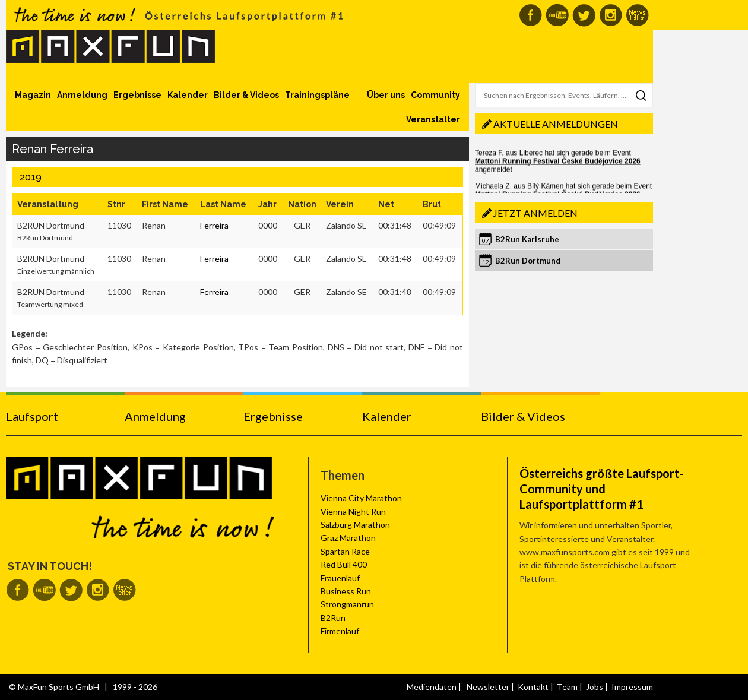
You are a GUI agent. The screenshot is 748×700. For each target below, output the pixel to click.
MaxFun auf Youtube (557, 15)
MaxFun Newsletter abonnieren (637, 15)
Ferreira (214, 225)
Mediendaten (432, 687)
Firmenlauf (340, 631)
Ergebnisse (137, 95)
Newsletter (488, 687)
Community (435, 95)
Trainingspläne (317, 95)
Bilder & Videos (246, 95)
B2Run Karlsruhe (527, 239)
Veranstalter (433, 119)
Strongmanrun (347, 604)
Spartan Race (345, 551)
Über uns (386, 95)
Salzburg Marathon (355, 525)
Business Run (346, 591)
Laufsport (32, 416)
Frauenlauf (340, 578)
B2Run (333, 618)
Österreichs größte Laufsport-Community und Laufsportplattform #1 (602, 489)
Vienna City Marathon (361, 498)
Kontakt (533, 687)
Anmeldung (82, 95)
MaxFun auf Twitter (584, 15)
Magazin (33, 95)
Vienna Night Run (353, 511)
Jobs (595, 687)
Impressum (632, 687)
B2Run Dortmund (528, 261)
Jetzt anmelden (535, 213)
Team (567, 687)
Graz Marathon (348, 538)
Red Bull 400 (344, 564)
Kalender (188, 95)
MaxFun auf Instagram (611, 15)
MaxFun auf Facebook (530, 15)
